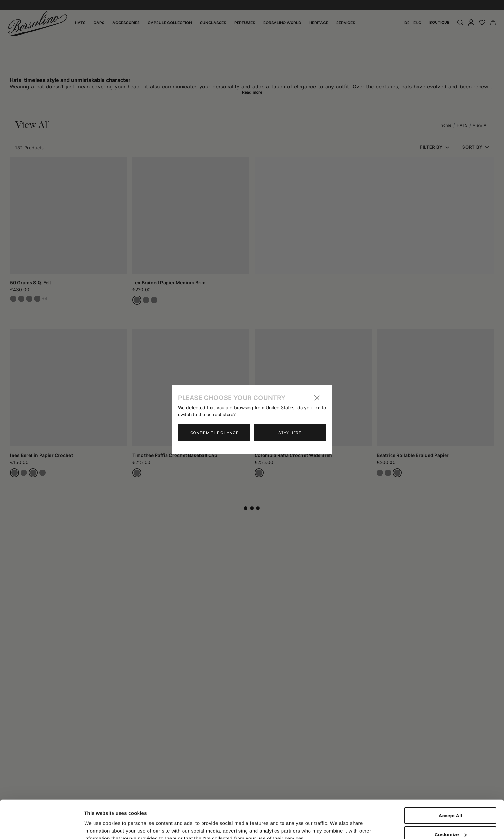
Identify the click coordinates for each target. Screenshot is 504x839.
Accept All (450, 780)
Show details (99, 821)
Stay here (290, 433)
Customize (451, 799)
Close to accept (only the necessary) (450, 820)
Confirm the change (214, 433)
